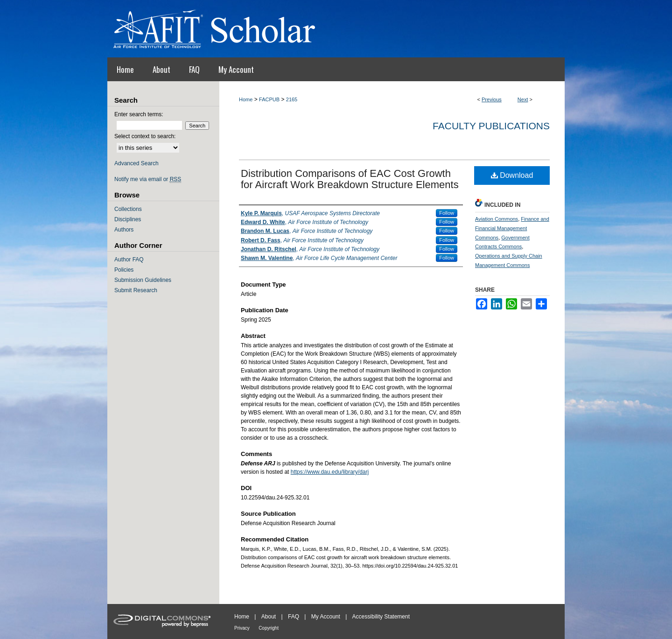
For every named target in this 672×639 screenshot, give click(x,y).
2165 (292, 99)
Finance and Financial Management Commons (512, 228)
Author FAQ (129, 260)
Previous (492, 99)
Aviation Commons (497, 219)
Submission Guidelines (143, 280)
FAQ (294, 617)
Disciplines (128, 219)
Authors (124, 230)
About (269, 617)
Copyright (269, 628)
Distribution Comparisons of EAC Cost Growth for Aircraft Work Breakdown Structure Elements (350, 179)
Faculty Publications (491, 126)
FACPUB (269, 99)
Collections (128, 209)
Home (246, 99)
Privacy (242, 628)
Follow (447, 213)
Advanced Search (136, 163)
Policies (124, 270)
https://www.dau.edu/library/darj (330, 472)
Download (512, 175)
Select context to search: (145, 136)
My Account (326, 617)
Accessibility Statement (381, 617)
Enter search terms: (139, 114)
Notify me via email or (148, 179)
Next (523, 99)
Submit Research (136, 290)
